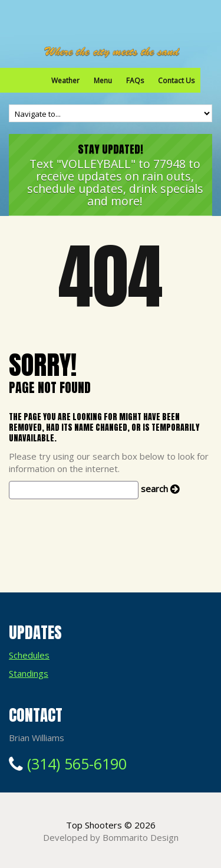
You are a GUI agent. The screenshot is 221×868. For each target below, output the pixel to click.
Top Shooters (94, 825)
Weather (65, 81)
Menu (103, 81)
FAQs (135, 81)
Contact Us (176, 81)
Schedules (29, 655)
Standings (29, 673)
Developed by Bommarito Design (111, 837)
